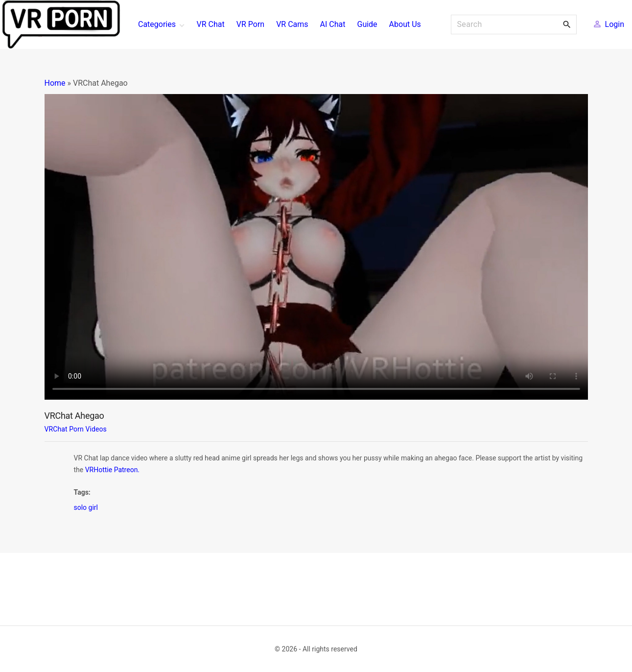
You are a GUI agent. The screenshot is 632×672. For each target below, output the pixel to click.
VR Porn (250, 24)
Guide (367, 24)
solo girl (86, 507)
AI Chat (333, 24)
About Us (405, 24)
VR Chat (211, 24)
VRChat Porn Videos (76, 429)
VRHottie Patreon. (112, 470)
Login (615, 24)
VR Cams (292, 24)
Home (55, 83)
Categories (157, 24)
